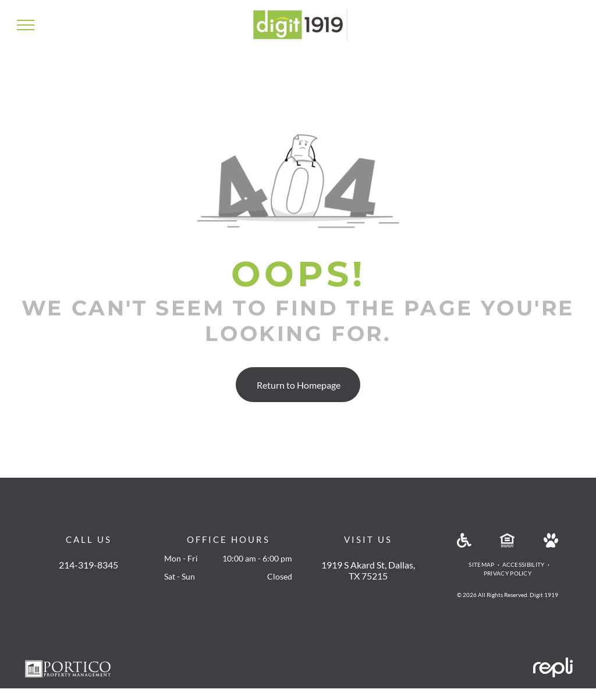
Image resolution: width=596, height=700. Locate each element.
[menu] (26, 25)
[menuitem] (482, 565)
